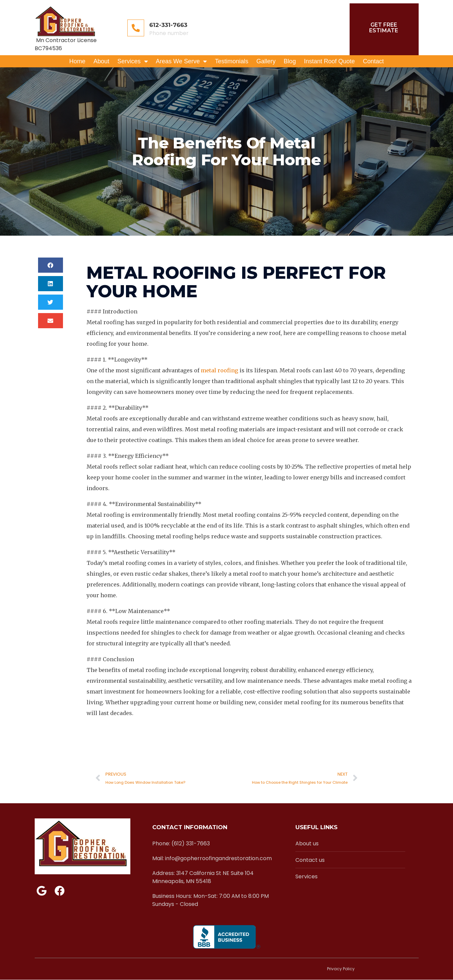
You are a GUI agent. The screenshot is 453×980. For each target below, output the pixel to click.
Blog (290, 61)
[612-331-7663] (136, 28)
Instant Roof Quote (329, 61)
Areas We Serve (182, 61)
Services (133, 61)
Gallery (266, 61)
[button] (51, 265)
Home (77, 61)
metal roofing (219, 370)
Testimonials (232, 61)
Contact (373, 61)
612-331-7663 (168, 25)
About (101, 61)
